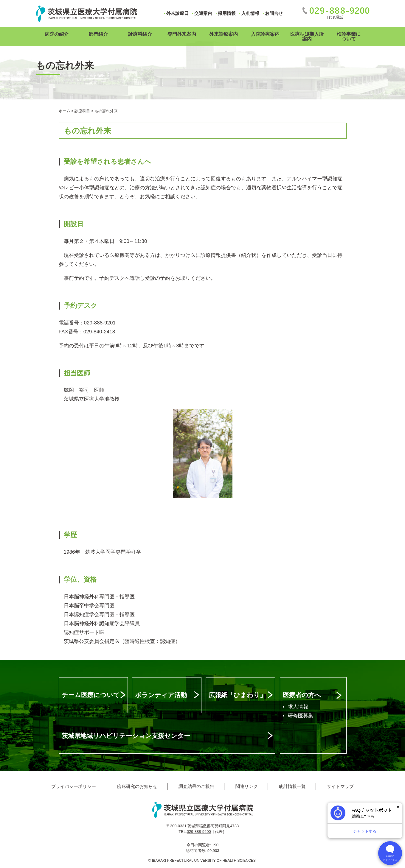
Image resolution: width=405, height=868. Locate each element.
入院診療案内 (265, 34)
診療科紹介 (140, 34)
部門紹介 (98, 34)
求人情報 (298, 707)
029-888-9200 (199, 832)
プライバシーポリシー (74, 786)
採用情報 (227, 13)
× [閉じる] (398, 807)
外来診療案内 (224, 34)
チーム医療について (91, 695)
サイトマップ (340, 786)
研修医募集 (301, 716)
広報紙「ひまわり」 (237, 695)
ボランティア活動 (161, 695)
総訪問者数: (197, 851)
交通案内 (203, 13)
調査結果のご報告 (196, 786)
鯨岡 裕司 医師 (84, 390)
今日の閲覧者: (199, 845)
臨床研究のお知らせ (137, 786)
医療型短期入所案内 (307, 36)
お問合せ (274, 13)
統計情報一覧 (292, 786)
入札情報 (250, 13)
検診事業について (349, 36)
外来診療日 (177, 13)
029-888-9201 (100, 323)
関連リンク (247, 786)
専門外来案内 (182, 34)
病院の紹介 (57, 34)
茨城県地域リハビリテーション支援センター (126, 736)
